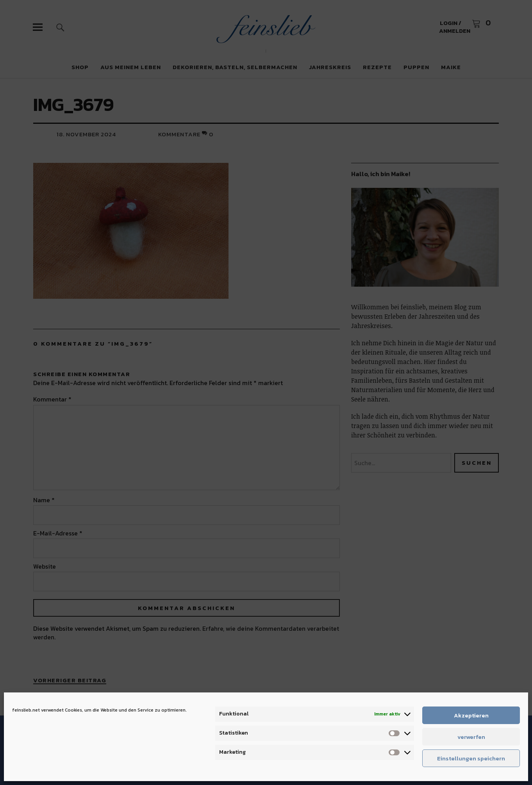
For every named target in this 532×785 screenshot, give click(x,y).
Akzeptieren (471, 715)
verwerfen (471, 737)
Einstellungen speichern (471, 758)
